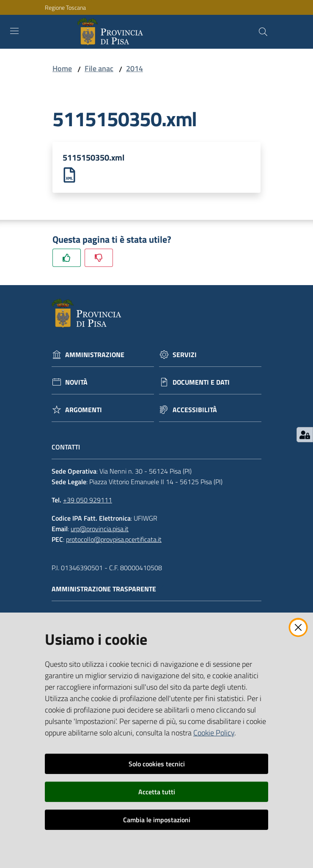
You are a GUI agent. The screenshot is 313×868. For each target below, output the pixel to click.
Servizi (185, 355)
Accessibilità (195, 410)
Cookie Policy (214, 733)
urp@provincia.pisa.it (100, 529)
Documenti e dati (201, 383)
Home (62, 68)
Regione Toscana (65, 7)
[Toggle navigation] (14, 31)
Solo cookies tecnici (157, 764)
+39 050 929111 (88, 500)
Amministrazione (95, 355)
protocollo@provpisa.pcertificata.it (114, 539)
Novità (76, 383)
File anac (99, 68)
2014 (135, 68)
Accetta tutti (157, 792)
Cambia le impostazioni (157, 820)
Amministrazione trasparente (108, 589)
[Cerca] (263, 32)
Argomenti (84, 410)
